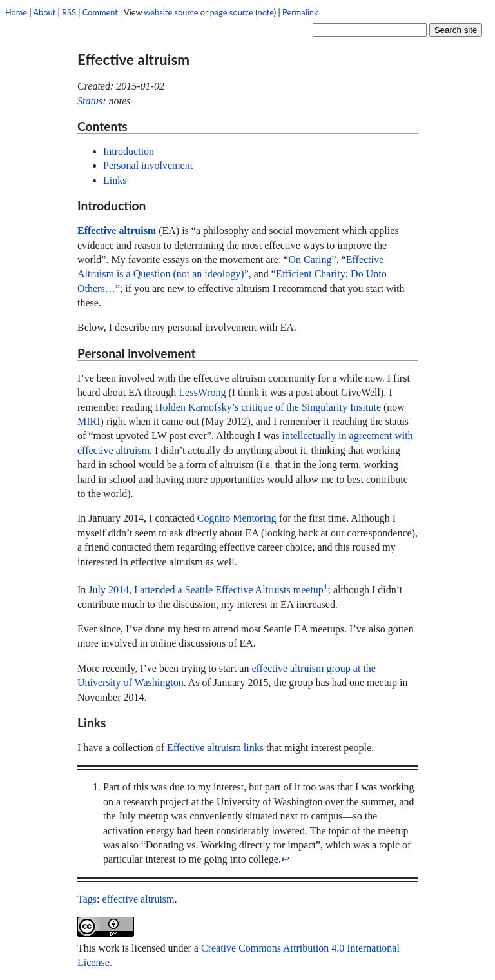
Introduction (129, 151)
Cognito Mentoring (237, 518)
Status (90, 101)
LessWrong (202, 392)
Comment (100, 12)
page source (232, 12)
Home (16, 12)
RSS (69, 12)
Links (115, 180)
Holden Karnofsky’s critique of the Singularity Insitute (268, 407)
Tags (87, 899)
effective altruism (138, 899)
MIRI (89, 421)
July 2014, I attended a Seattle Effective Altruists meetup (206, 590)
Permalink (300, 12)
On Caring (310, 260)
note (266, 12)
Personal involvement (148, 165)
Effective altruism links (215, 748)
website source (171, 12)
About (44, 12)
